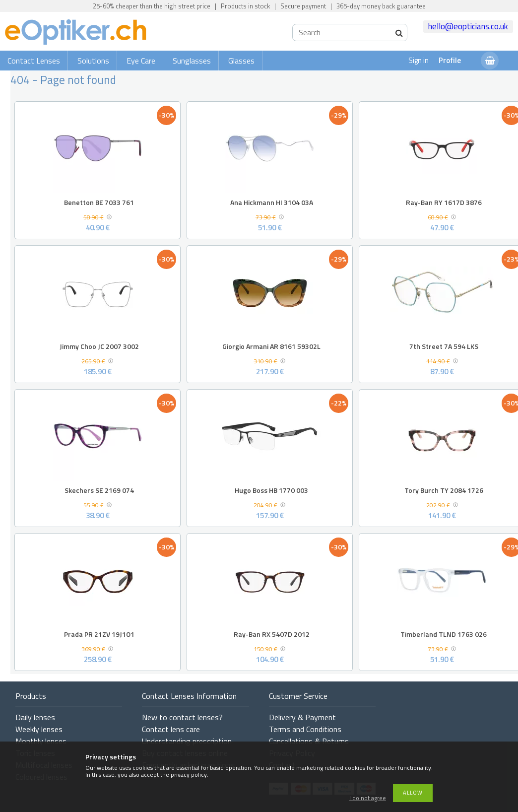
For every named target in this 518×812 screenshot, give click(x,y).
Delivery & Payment (302, 717)
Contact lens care (171, 729)
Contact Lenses (34, 61)
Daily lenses (35, 717)
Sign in (419, 60)
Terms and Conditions (305, 729)
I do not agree (368, 798)
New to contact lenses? (182, 717)
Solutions (93, 61)
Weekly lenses (39, 729)
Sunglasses (192, 61)
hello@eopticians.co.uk (468, 26)
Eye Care (141, 61)
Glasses (241, 61)
